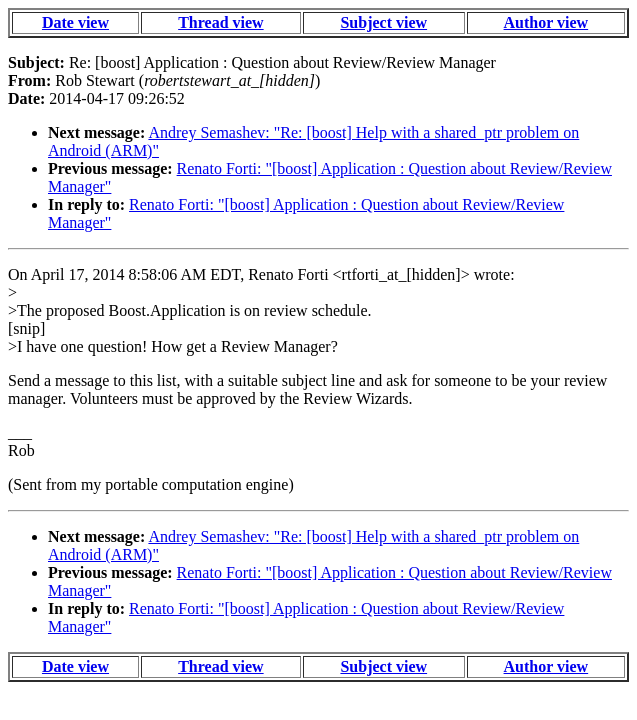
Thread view (220, 22)
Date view (75, 22)
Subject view (383, 22)
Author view (546, 22)
